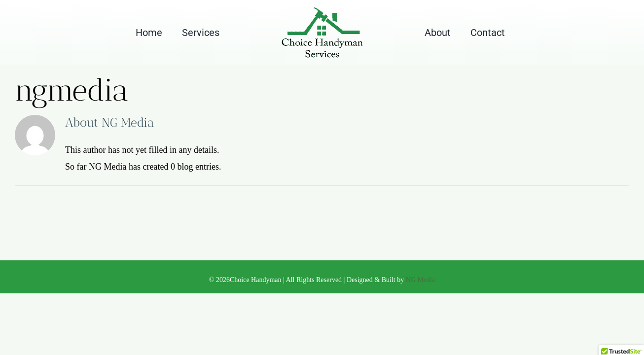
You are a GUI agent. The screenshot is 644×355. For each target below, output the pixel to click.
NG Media (421, 280)
